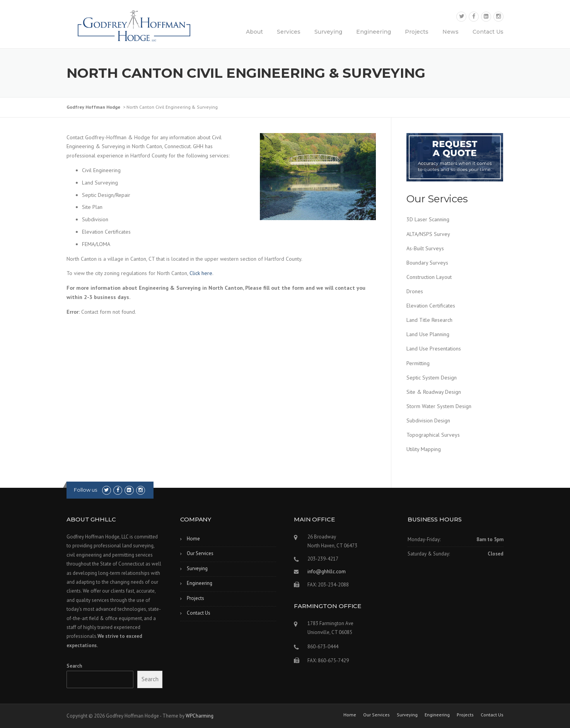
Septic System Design (432, 378)
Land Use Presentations (434, 349)
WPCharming (200, 716)
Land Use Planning (428, 334)
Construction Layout (429, 277)
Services (289, 32)
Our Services (200, 553)
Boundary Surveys (427, 263)
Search (74, 666)
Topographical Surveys (433, 435)
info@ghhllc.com (327, 572)
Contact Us (488, 32)
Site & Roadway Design (434, 392)
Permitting (418, 363)
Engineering (374, 32)
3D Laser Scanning (428, 219)
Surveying (328, 32)
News (451, 32)
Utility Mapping (424, 449)
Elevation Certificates (431, 306)
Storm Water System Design (439, 406)
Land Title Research (429, 320)
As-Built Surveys (425, 248)
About (254, 32)
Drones (415, 291)
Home (193, 539)
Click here (201, 273)
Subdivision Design (428, 420)
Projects (417, 32)
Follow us (85, 490)
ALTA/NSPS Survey (428, 234)
